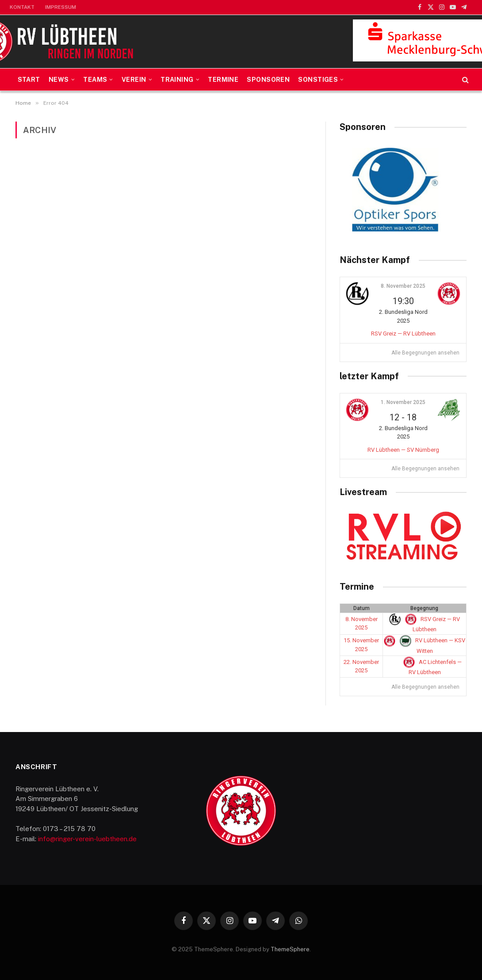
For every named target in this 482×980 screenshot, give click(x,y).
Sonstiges (318, 80)
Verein (134, 80)
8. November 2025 (403, 286)
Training (177, 80)
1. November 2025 (403, 402)
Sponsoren (268, 80)
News (59, 80)
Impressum (61, 7)
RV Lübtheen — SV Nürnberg (403, 450)
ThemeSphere (290, 949)
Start (29, 80)
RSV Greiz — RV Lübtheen (403, 334)
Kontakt (22, 7)
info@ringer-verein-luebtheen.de (87, 839)
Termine (223, 80)
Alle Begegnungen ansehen (425, 353)
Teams (95, 80)
